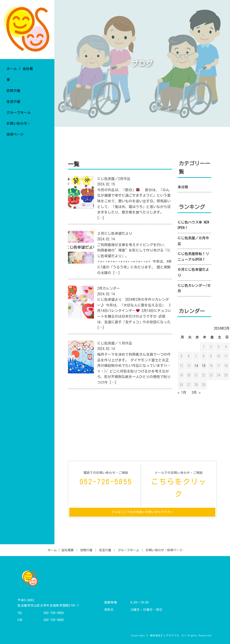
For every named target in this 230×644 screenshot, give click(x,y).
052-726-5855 (54, 613)
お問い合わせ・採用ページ (164, 550)
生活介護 (105, 550)
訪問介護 (86, 550)
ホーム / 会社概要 (61, 550)
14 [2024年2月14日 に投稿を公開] (196, 366)
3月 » (196, 392)
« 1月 (182, 392)
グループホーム (128, 550)
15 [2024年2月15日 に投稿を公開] (204, 366)
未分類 (183, 187)
